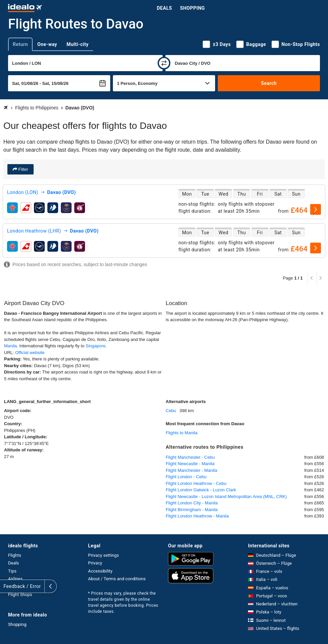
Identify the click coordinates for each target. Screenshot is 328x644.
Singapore (96, 346)
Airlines (15, 579)
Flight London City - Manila (192, 503)
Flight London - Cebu (186, 477)
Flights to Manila (182, 433)
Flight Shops (20, 595)
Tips (12, 571)
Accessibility (100, 571)
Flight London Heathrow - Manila (197, 516)
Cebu (171, 411)
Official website (30, 353)
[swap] (164, 63)
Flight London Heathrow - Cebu (196, 483)
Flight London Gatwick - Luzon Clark (201, 490)
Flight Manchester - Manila (191, 470)
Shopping (193, 8)
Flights (15, 555)
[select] (316, 209)
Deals (165, 8)
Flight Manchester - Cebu (190, 457)
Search (269, 83)
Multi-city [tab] (78, 44)
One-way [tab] (47, 44)
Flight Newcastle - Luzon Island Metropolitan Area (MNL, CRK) (226, 497)
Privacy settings (104, 555)
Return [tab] (20, 44)
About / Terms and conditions (117, 579)
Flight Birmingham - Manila (192, 510)
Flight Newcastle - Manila (190, 464)
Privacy (95, 563)
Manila (10, 346)
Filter (23, 169)
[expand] (6, 586)
